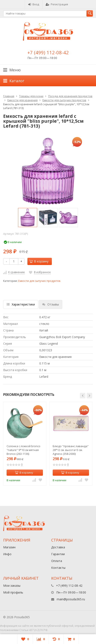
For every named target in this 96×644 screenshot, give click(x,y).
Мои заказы (12, 586)
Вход (34, 4)
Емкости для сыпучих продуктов (64, 100)
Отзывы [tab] (51, 304)
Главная (9, 96)
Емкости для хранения (23, 100)
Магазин (9, 547)
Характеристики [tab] (21, 304)
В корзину (39, 261)
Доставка (58, 547)
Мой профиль (13, 592)
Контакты (58, 568)
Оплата (57, 561)
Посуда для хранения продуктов (70, 96)
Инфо (7, 554)
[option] (28, 218)
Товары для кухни (31, 96)
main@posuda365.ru (71, 599)
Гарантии (58, 554)
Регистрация (57, 4)
